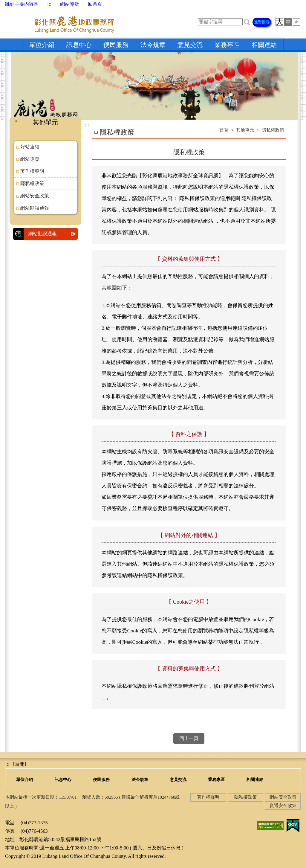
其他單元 (245, 130)
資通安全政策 (283, 806)
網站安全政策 (35, 196)
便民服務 (116, 45)
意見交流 (190, 45)
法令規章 (153, 45)
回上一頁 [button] (189, 738)
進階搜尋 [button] (262, 22)
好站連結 (30, 147)
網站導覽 (70, 4)
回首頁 (95, 4)
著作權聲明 (32, 171)
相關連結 (264, 45)
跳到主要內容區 (22, 4)
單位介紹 (42, 45)
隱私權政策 (32, 183)
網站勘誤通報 (35, 208)
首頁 (224, 130)
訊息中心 (79, 45)
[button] (247, 22)
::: (49, 4)
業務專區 (227, 45)
